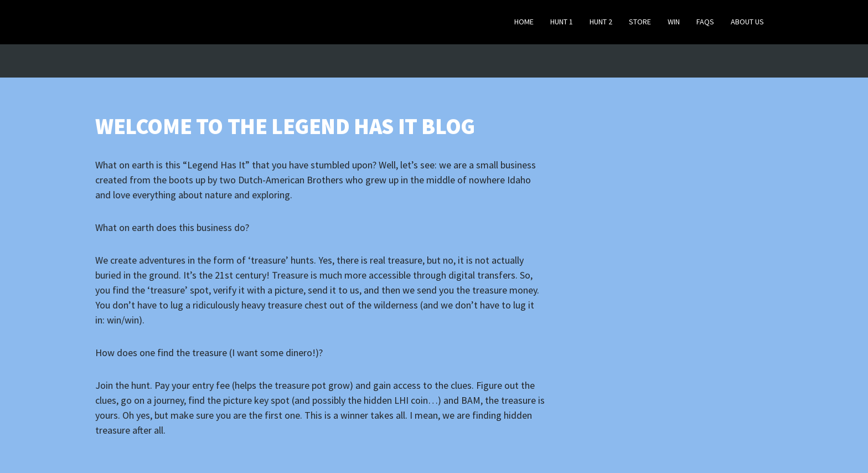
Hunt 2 (601, 22)
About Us (747, 22)
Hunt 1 (562, 22)
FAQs (705, 22)
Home (524, 22)
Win (674, 22)
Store (640, 22)
